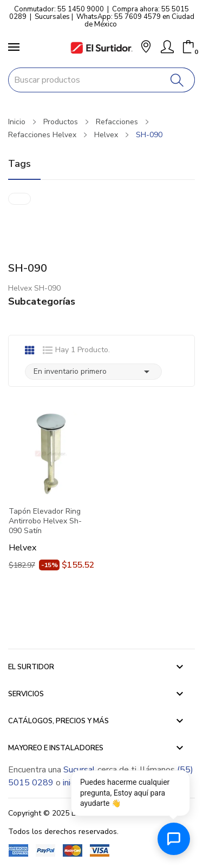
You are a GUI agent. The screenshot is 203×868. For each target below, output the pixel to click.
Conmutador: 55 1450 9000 (59, 9)
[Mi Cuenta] (167, 47)
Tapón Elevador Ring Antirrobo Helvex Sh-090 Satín (45, 521)
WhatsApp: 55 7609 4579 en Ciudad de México (135, 21)
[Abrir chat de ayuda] (174, 839)
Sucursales (52, 17)
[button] (146, 48)
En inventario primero (93, 372)
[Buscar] (177, 80)
